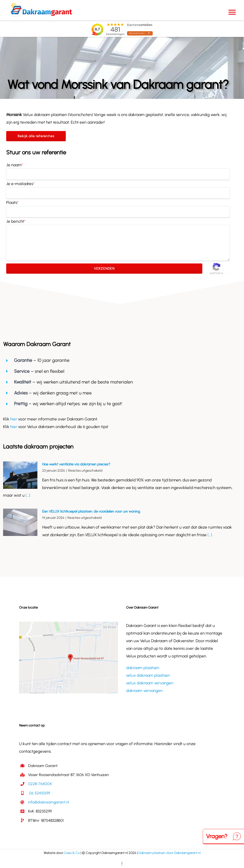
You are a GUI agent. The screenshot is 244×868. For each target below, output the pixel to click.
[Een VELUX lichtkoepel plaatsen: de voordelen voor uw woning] (20, 522)
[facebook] (122, 864)
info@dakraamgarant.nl (48, 802)
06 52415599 (39, 793)
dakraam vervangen (144, 691)
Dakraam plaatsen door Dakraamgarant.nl (170, 853)
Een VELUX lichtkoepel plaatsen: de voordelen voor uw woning (91, 511)
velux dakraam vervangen (150, 683)
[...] (27, 495)
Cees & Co (72, 853)
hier (14, 419)
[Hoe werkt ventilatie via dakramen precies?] (20, 475)
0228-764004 (40, 784)
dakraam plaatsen (143, 668)
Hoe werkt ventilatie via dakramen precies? (76, 464)
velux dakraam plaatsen (148, 675)
